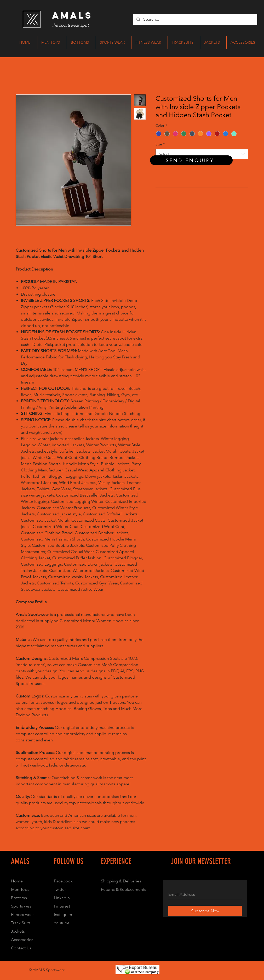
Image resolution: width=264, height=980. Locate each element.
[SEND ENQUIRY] (191, 160)
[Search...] (195, 19)
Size (160, 144)
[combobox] (202, 154)
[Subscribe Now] (205, 911)
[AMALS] (72, 15)
